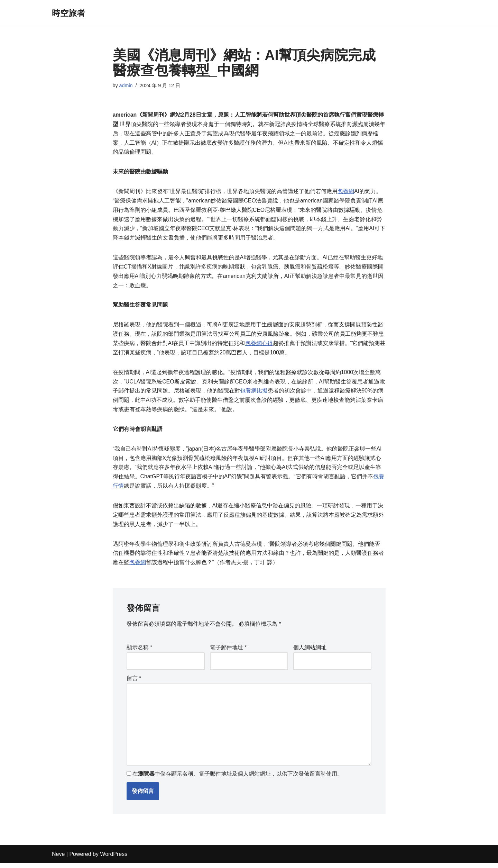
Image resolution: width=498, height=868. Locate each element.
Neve (58, 859)
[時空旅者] (68, 13)
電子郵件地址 (228, 652)
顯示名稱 (140, 652)
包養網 (346, 192)
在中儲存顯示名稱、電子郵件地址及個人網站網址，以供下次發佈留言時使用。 (238, 779)
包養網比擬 (254, 394)
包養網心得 (259, 346)
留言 (134, 683)
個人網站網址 (310, 652)
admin (126, 85)
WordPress (114, 859)
